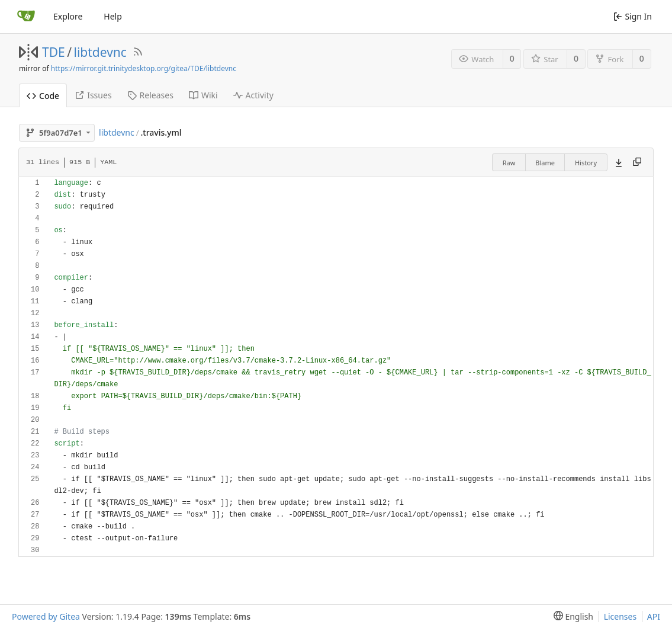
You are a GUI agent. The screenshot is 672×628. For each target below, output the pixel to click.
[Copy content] (637, 162)
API (654, 616)
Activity (253, 95)
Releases (150, 95)
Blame (545, 163)
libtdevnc (100, 52)
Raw (509, 163)
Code (43, 96)
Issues (93, 95)
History (586, 163)
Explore (68, 16)
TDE (54, 52)
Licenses (620, 616)
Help (113, 16)
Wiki (203, 95)
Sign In (633, 16)
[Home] (26, 17)
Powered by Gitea (46, 616)
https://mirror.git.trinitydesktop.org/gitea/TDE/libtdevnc (144, 68)
